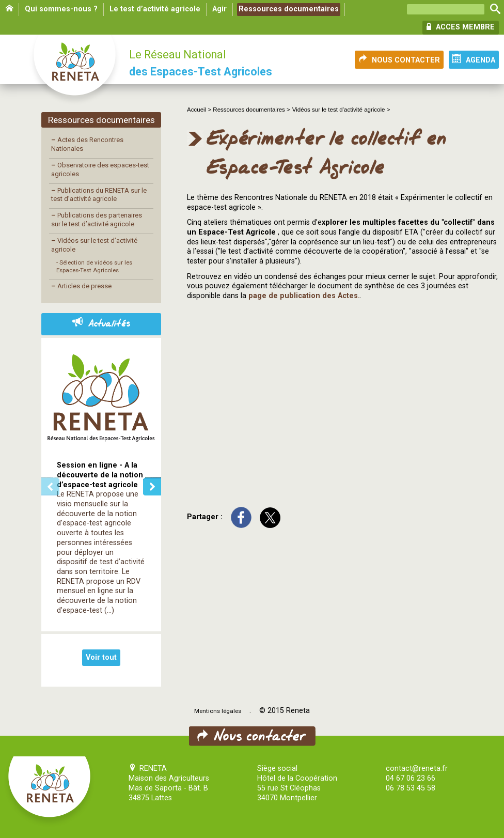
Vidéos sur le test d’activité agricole (94, 245)
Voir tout (101, 657)
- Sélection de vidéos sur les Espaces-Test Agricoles (94, 266)
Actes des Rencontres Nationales (87, 144)
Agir (219, 9)
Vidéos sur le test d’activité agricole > (341, 110)
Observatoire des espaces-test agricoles (100, 169)
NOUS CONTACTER (399, 59)
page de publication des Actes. (304, 296)
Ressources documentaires (289, 9)
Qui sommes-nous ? (61, 9)
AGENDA (474, 59)
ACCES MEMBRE (461, 27)
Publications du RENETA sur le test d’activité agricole (99, 195)
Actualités (101, 324)
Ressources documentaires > (251, 110)
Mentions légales (218, 711)
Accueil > (200, 110)
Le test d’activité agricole (155, 9)
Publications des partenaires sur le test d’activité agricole (97, 220)
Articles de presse (81, 286)
